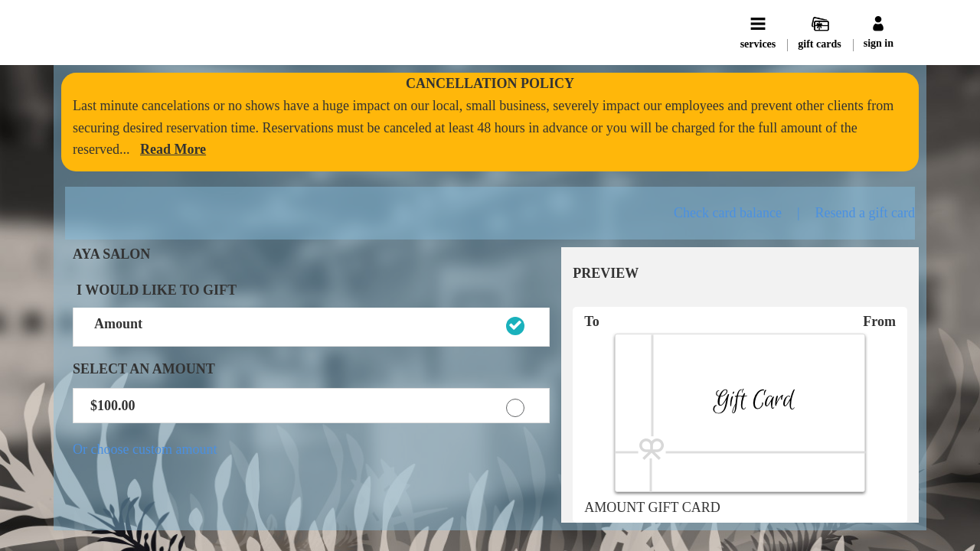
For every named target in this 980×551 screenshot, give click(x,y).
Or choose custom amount (145, 449)
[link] (173, 149)
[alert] (490, 122)
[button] (311, 328)
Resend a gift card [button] (865, 213)
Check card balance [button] (728, 213)
